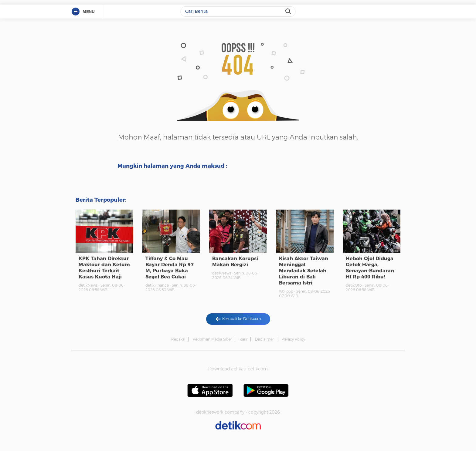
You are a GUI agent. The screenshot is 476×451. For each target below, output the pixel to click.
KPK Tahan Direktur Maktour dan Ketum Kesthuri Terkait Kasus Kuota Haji (104, 268)
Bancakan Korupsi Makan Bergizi (235, 262)
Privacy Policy (293, 339)
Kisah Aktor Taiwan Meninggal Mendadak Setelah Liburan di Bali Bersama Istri (304, 271)
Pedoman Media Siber (212, 339)
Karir (243, 339)
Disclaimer (264, 339)
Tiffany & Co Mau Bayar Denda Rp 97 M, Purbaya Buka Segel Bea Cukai (170, 268)
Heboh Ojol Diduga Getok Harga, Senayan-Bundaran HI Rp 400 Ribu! (370, 268)
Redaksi (178, 339)
